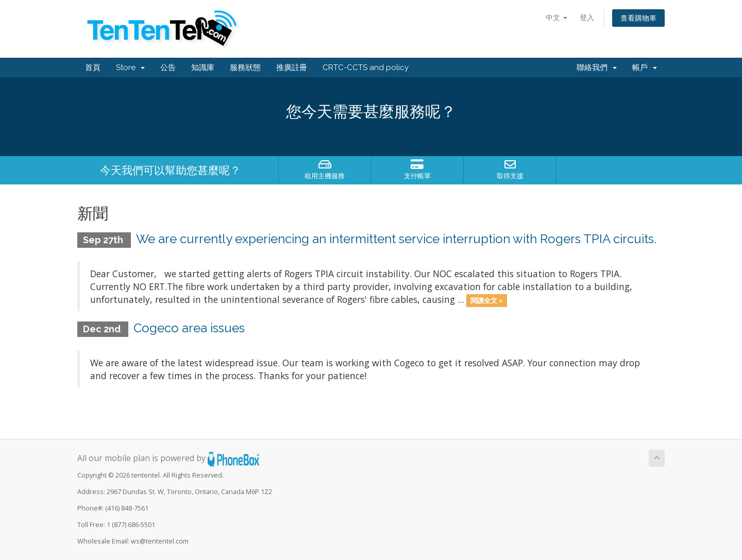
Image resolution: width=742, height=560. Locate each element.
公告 (168, 67)
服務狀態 (245, 67)
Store (130, 67)
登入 (587, 17)
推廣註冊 (292, 67)
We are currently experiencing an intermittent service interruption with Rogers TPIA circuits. (396, 239)
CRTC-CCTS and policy (366, 67)
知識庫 (203, 67)
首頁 (93, 67)
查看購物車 (638, 18)
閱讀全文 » (487, 300)
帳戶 (645, 67)
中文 (556, 17)
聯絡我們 (597, 67)
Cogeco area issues (189, 328)
